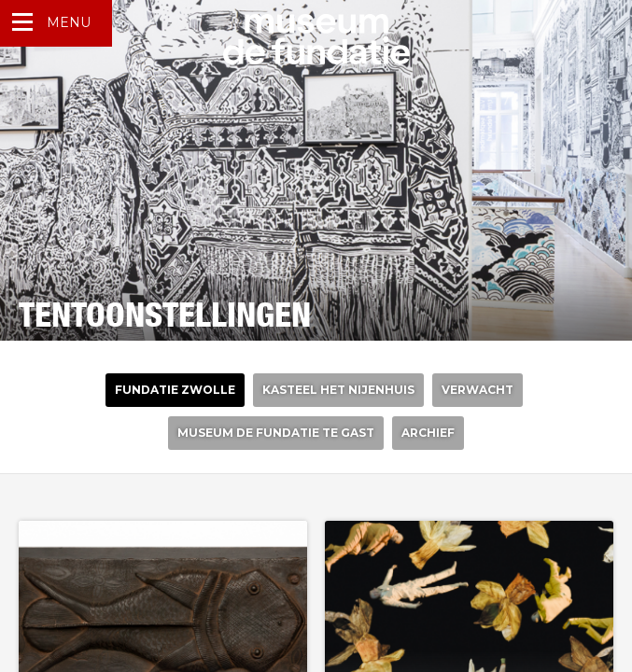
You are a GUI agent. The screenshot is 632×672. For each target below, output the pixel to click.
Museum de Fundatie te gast (276, 433)
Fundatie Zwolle (175, 390)
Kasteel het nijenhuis (338, 390)
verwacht (478, 390)
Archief (428, 433)
